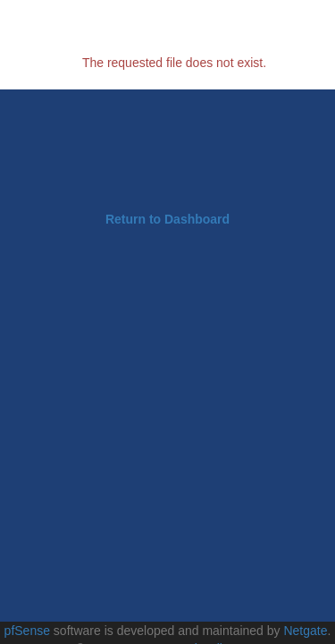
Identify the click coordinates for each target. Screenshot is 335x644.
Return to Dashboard (167, 219)
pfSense (27, 631)
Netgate (305, 631)
